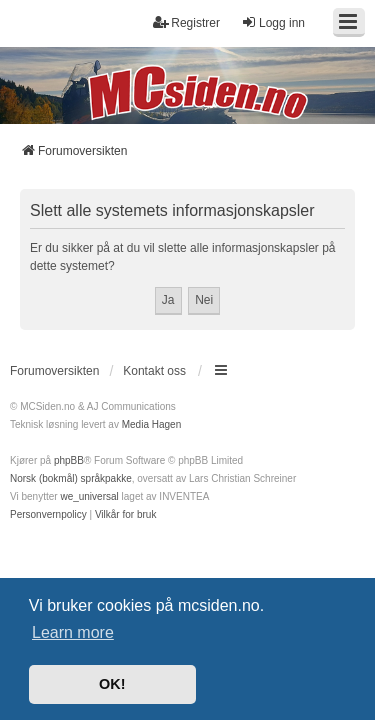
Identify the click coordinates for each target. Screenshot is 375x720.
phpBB (69, 460)
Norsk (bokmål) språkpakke (71, 478)
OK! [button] (112, 684)
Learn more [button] (73, 632)
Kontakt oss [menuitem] (154, 371)
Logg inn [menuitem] (273, 22)
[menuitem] (48, 515)
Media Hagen (151, 424)
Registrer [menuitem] (186, 22)
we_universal (89, 496)
